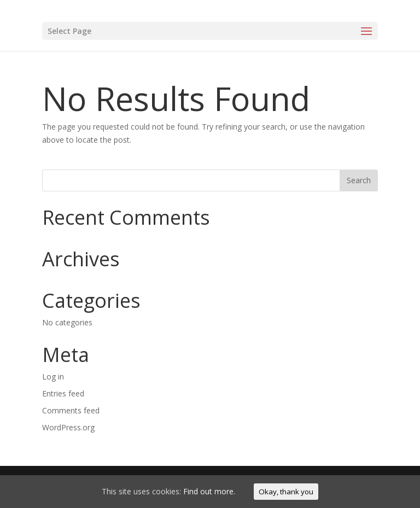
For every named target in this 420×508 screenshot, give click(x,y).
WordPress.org (68, 427)
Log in (53, 376)
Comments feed (71, 410)
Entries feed (63, 393)
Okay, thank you (286, 492)
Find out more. (209, 491)
